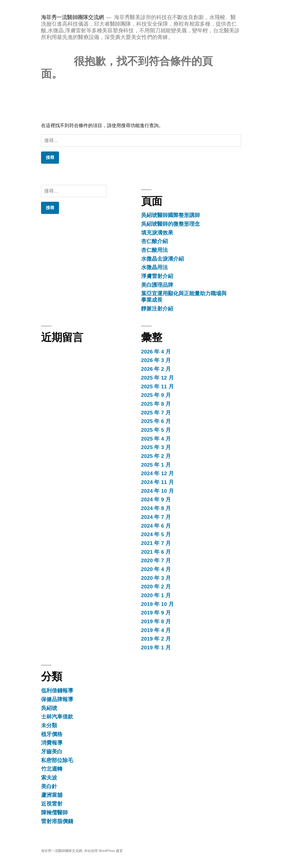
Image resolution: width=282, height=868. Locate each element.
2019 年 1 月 (156, 648)
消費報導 (52, 743)
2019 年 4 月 (156, 630)
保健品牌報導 (57, 699)
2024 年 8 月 (156, 508)
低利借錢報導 (57, 691)
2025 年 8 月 (156, 404)
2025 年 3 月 (156, 447)
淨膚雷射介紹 (157, 276)
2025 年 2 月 (156, 456)
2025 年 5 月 (156, 430)
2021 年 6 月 (156, 552)
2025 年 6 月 (156, 421)
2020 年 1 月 (156, 595)
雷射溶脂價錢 (57, 821)
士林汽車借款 (57, 717)
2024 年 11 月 (157, 482)
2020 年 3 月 (156, 578)
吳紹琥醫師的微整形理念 (171, 224)
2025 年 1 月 (156, 465)
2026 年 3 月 (156, 360)
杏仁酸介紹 (154, 241)
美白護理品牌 (157, 285)
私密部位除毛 (57, 760)
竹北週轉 (52, 769)
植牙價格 (52, 734)
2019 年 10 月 (157, 604)
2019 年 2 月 (156, 639)
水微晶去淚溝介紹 (162, 259)
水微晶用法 (154, 267)
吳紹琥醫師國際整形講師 (171, 215)
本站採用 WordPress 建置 (103, 851)
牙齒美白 (52, 752)
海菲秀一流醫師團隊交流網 (72, 17)
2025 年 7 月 (156, 413)
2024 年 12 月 (157, 473)
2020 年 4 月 (156, 569)
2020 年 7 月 (156, 560)
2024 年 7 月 (156, 517)
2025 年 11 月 (157, 387)
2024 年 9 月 (156, 499)
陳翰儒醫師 (54, 812)
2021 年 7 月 (156, 543)
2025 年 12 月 (157, 378)
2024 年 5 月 (156, 534)
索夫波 (49, 778)
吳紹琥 (49, 708)
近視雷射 (52, 804)
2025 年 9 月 (156, 395)
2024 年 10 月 (157, 491)
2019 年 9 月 (156, 613)
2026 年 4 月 (156, 352)
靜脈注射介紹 (157, 309)
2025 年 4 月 (156, 439)
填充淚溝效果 (157, 233)
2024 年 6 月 (156, 526)
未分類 (49, 725)
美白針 (49, 786)
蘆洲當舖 (52, 795)
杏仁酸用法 (154, 250)
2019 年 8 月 (156, 621)
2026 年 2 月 (156, 369)
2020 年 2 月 (156, 587)
